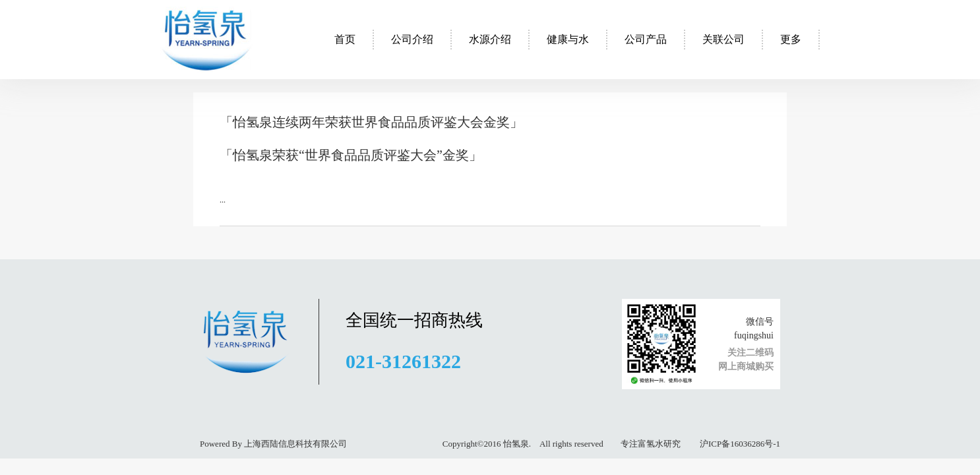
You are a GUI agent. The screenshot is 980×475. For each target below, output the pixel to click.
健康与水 (568, 39)
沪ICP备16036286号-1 (739, 444)
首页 (345, 39)
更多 (791, 39)
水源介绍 (490, 39)
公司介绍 (412, 39)
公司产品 (646, 39)
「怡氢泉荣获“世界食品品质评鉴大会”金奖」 (351, 155)
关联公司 (723, 39)
